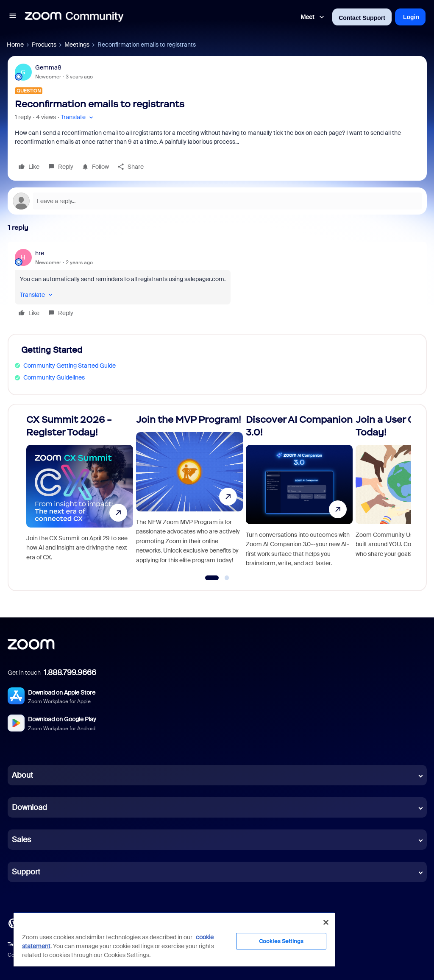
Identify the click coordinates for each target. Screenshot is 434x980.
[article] (217, 284)
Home (15, 45)
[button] (13, 17)
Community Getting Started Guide (70, 366)
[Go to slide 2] (227, 578)
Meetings (77, 45)
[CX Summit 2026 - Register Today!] (80, 494)
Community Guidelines (54, 377)
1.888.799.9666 (70, 673)
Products (44, 45)
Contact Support (362, 18)
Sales (21, 840)
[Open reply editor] (217, 201)
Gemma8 (48, 67)
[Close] (326, 922)
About (22, 775)
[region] (174, 939)
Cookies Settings (281, 941)
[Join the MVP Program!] (189, 494)
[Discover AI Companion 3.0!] (299, 494)
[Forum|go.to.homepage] (74, 17)
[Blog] (13, 923)
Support (26, 872)
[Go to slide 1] (212, 578)
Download (29, 807)
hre (40, 253)
